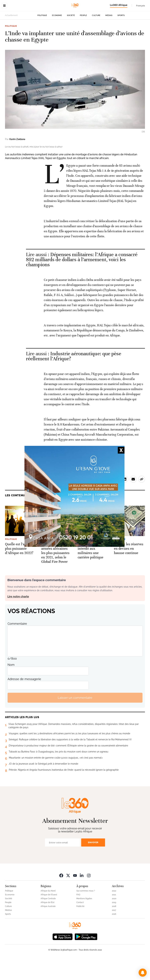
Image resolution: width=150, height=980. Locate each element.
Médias (109, 37)
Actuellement (11, 37)
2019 (114, 924)
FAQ (78, 916)
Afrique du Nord (48, 912)
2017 (114, 931)
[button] (143, 973)
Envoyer (93, 864)
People (83, 37)
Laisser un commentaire (75, 719)
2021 (114, 916)
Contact (80, 924)
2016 (114, 935)
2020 (114, 920)
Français (141, 6)
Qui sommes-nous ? (86, 912)
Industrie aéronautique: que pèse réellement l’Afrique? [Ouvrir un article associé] (74, 377)
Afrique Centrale (48, 920)
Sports (121, 37)
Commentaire (17, 645)
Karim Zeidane (17, 160)
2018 (114, 927)
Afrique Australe (48, 927)
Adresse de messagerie (24, 700)
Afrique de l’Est (47, 924)
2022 (114, 912)
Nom (11, 686)
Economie (57, 37)
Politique (42, 37)
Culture (96, 37)
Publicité (80, 927)
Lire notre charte (18, 618)
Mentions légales (84, 920)
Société (71, 37)
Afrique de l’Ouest (49, 916)
